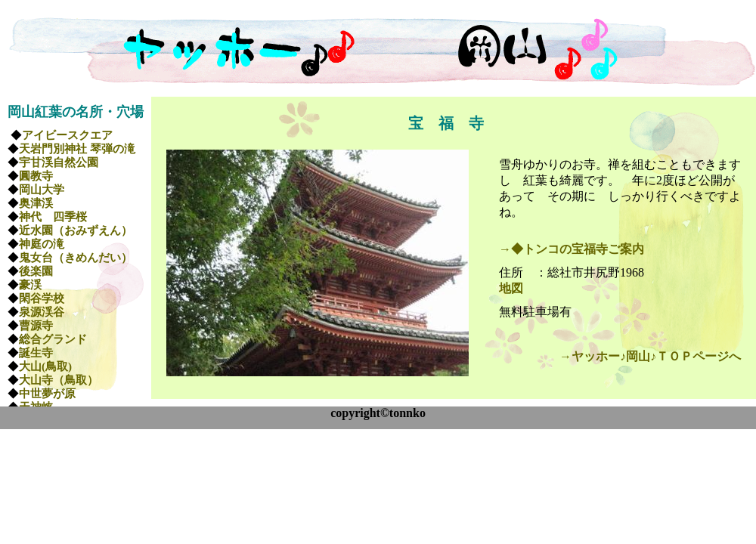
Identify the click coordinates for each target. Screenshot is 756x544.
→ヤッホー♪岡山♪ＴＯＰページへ (650, 356)
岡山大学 (42, 190)
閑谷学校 (42, 298)
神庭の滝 (42, 244)
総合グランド (53, 339)
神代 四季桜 (53, 217)
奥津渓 (36, 203)
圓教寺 (36, 176)
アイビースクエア (67, 135)
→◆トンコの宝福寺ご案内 (572, 249)
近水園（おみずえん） (76, 230)
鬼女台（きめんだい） (76, 258)
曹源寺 (36, 326)
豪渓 (30, 285)
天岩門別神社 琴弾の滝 (77, 149)
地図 (511, 288)
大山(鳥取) (45, 366)
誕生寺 (36, 353)
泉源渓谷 (42, 312)
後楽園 (36, 271)
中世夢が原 (47, 394)
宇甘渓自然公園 (59, 162)
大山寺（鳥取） (59, 380)
